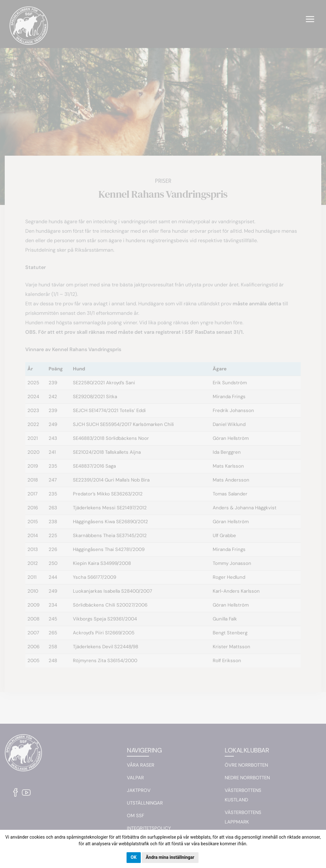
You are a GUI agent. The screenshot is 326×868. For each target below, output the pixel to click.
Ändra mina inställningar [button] (170, 857)
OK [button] (134, 857)
